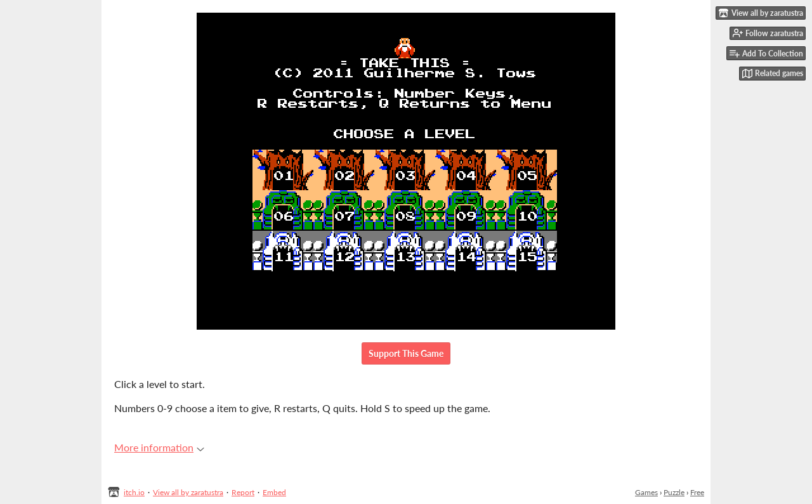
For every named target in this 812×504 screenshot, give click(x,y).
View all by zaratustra (188, 492)
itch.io (134, 492)
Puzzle (674, 492)
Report (243, 492)
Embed (274, 492)
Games (646, 492)
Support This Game (406, 353)
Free (697, 492)
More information (159, 447)
